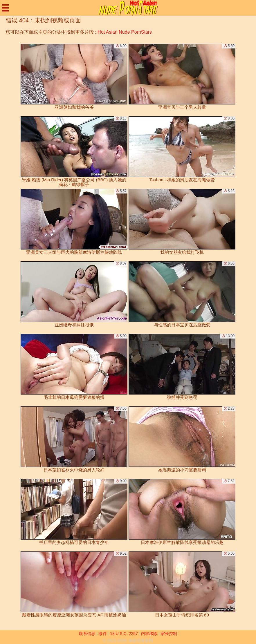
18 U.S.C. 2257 (124, 634)
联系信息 (87, 634)
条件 (103, 634)
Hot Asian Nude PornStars (125, 32)
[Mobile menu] (5, 8)
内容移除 (149, 634)
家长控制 (169, 634)
